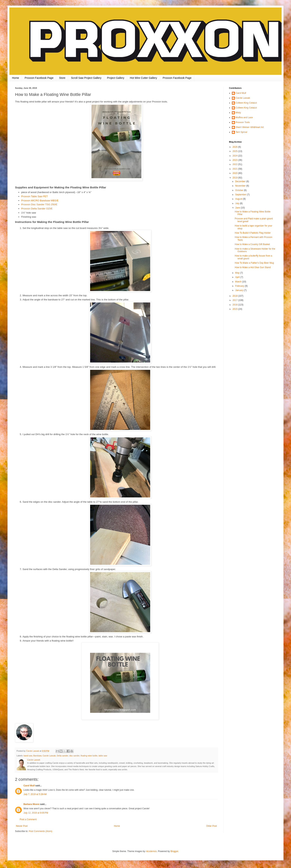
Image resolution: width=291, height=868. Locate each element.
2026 (235, 147)
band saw (28, 756)
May (238, 273)
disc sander (74, 756)
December (241, 181)
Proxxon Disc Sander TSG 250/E (39, 204)
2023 (235, 160)
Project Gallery (116, 78)
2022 (235, 164)
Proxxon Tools (243, 122)
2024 (235, 156)
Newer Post (22, 826)
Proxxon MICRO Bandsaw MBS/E (40, 200)
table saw (103, 756)
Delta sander (62, 756)
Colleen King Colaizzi (246, 103)
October (240, 190)
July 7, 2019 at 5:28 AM (35, 794)
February (240, 286)
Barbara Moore (31, 804)
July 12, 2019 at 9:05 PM (36, 813)
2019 (235, 178)
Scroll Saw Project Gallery (86, 78)
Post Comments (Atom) (40, 831)
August (239, 199)
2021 (235, 169)
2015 (235, 309)
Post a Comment (28, 819)
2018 (235, 296)
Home (15, 78)
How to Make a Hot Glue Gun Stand (253, 267)
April (238, 277)
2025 (235, 151)
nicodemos (151, 851)
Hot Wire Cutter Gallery (144, 78)
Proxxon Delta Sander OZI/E (37, 209)
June (238, 208)
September (241, 195)
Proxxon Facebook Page (39, 78)
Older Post (211, 826)
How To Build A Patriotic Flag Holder (253, 233)
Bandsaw (37, 756)
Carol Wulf (29, 786)
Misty (238, 113)
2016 (235, 305)
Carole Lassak (49, 756)
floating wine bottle (89, 756)
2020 (235, 173)
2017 (235, 300)
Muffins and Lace (244, 117)
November (241, 186)
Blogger (174, 851)
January (240, 290)
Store (62, 78)
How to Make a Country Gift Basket (252, 244)
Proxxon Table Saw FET (34, 196)
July (238, 203)
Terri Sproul (241, 132)
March (239, 282)
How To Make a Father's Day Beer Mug (254, 263)
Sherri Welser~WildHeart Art (250, 127)
